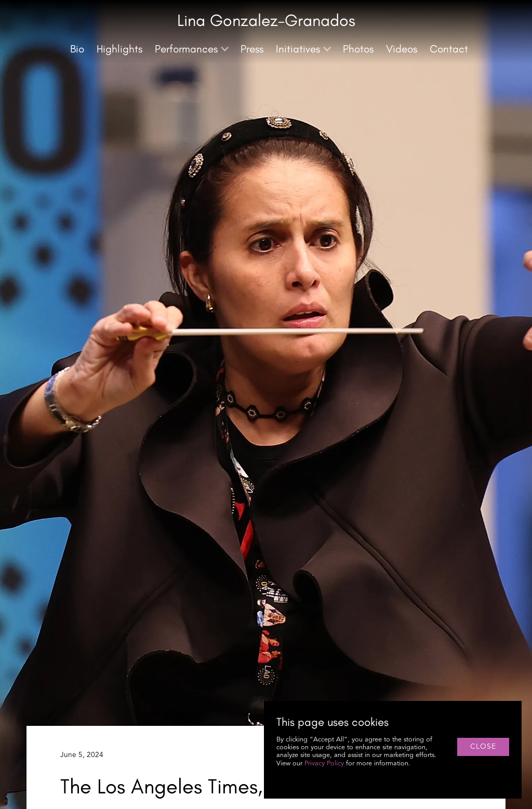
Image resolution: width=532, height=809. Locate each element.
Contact (449, 49)
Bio (77, 49)
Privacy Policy (324, 764)
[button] (191, 49)
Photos (358, 49)
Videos (402, 49)
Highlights (119, 49)
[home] (266, 22)
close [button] (483, 747)
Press (252, 49)
